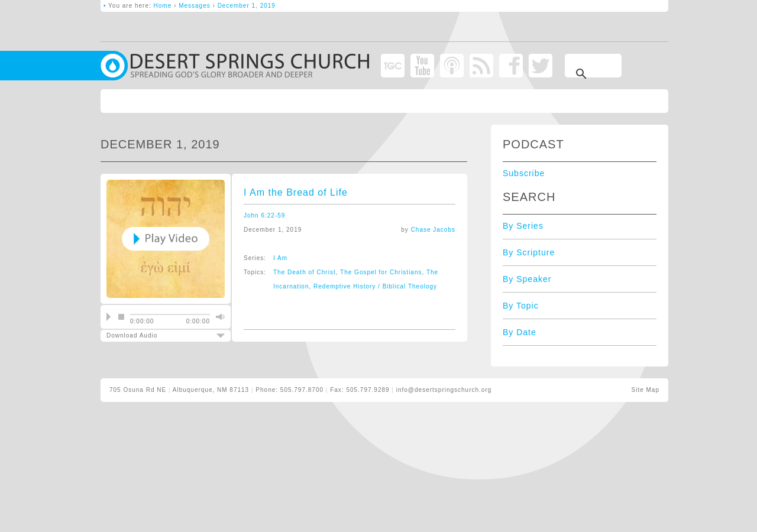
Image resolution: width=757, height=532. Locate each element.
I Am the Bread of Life (296, 192)
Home (163, 6)
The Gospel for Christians (381, 272)
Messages (195, 6)
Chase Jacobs (433, 230)
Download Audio (156, 335)
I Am (280, 258)
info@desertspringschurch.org (444, 390)
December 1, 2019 (247, 6)
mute (219, 317)
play (109, 317)
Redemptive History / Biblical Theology (375, 286)
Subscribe (524, 173)
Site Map (646, 390)
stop (121, 317)
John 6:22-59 (264, 215)
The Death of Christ (305, 272)
